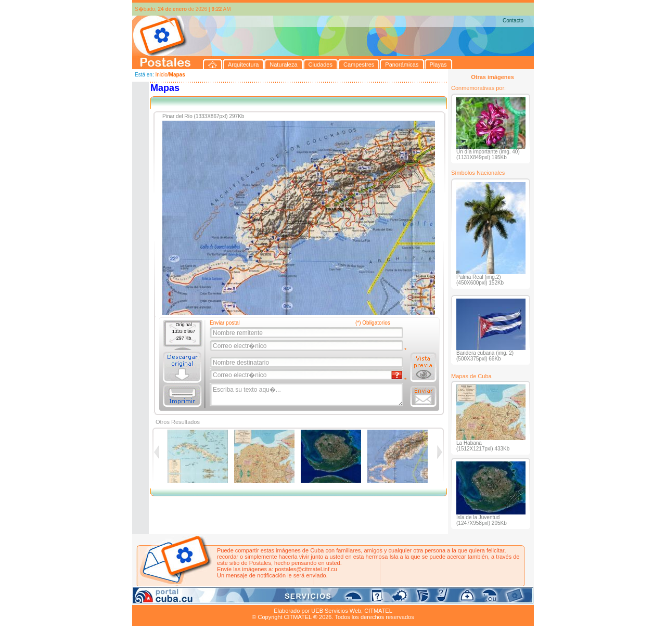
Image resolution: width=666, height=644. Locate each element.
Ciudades (230, 599)
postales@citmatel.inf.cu (306, 569)
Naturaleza (200, 599)
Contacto (513, 21)
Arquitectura (165, 599)
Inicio (161, 75)
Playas (329, 599)
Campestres (262, 599)
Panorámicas (299, 599)
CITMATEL (378, 611)
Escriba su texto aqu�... (307, 395)
